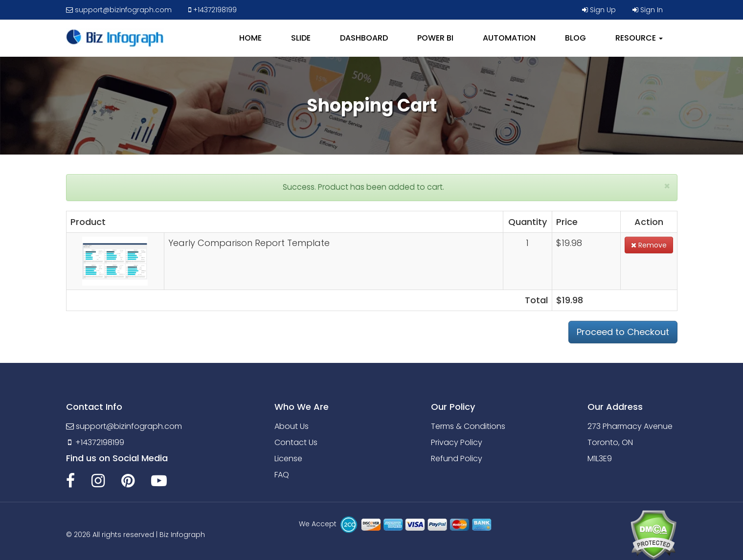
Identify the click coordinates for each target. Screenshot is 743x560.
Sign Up (599, 10)
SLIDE (301, 38)
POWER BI (435, 38)
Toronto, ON (610, 442)
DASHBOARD (364, 38)
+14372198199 (213, 10)
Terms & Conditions (468, 426)
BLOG (575, 38)
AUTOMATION (509, 38)
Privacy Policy (457, 442)
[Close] (667, 186)
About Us (292, 426)
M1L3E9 (600, 459)
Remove (649, 245)
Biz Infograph (182, 535)
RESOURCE (639, 38)
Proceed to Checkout (623, 332)
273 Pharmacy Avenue (630, 426)
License (288, 459)
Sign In (648, 10)
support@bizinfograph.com (119, 10)
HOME (250, 38)
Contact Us (296, 442)
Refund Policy (457, 459)
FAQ (282, 475)
